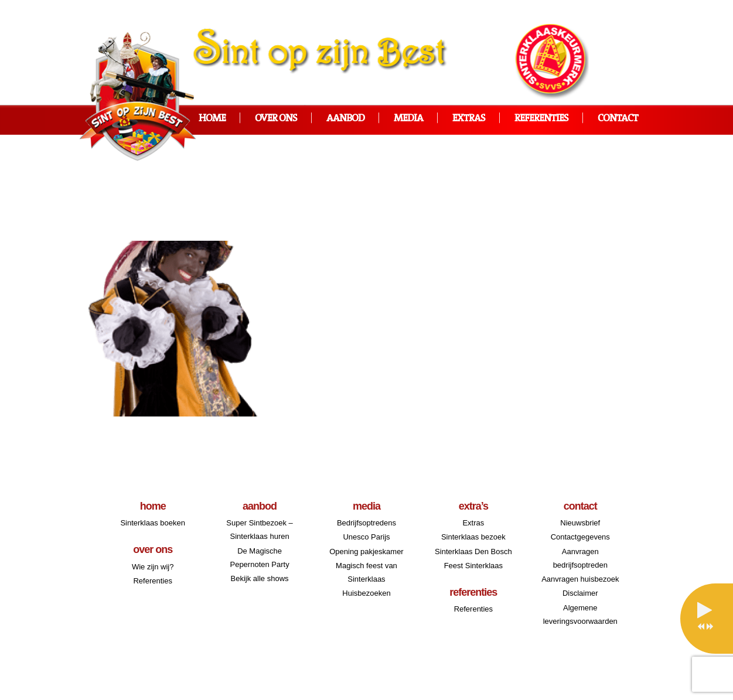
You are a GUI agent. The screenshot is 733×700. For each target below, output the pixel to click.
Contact (618, 119)
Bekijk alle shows (260, 578)
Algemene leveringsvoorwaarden (580, 614)
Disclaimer (580, 593)
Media (408, 119)
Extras (469, 119)
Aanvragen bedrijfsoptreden (580, 558)
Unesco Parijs (366, 537)
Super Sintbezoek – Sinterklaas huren (259, 530)
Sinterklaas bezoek (473, 537)
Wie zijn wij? (153, 567)
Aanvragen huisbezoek (580, 579)
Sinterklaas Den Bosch (473, 552)
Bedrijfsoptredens (366, 523)
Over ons (276, 119)
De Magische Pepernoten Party (259, 558)
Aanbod (345, 119)
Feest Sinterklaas (473, 566)
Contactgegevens (580, 537)
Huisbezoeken (366, 593)
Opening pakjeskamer (366, 552)
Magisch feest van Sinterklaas (366, 572)
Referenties (541, 119)
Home (212, 119)
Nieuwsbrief (580, 523)
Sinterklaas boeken (153, 523)
